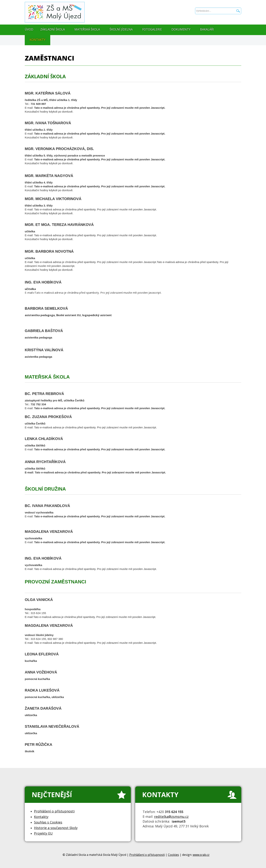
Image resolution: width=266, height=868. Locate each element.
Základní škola (53, 29)
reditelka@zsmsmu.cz (171, 817)
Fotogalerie (152, 29)
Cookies (173, 855)
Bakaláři (207, 29)
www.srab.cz (201, 855)
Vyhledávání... (195, 0)
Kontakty (37, 40)
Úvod (29, 29)
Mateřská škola (87, 29)
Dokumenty (181, 29)
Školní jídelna (121, 29)
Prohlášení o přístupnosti (147, 855)
